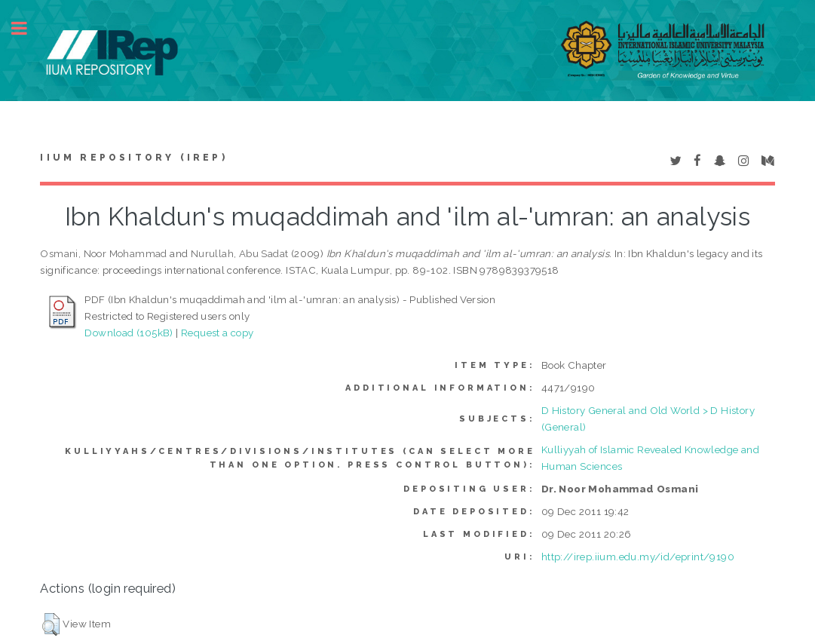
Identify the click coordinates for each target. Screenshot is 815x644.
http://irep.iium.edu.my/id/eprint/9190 (638, 557)
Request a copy (218, 333)
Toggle (27, 28)
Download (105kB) (129, 333)
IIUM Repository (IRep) (133, 158)
